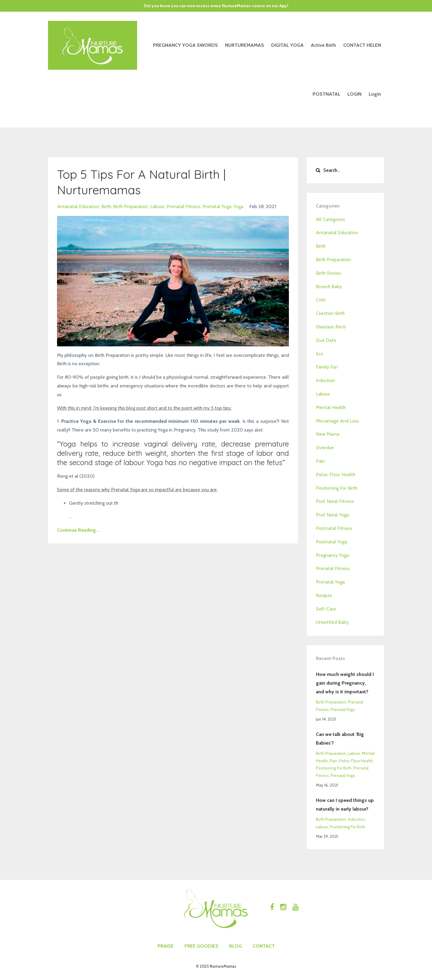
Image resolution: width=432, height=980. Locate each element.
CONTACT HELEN (362, 45)
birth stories (328, 273)
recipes (324, 595)
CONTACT (264, 946)
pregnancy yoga (332, 555)
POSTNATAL (326, 94)
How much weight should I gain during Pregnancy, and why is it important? (345, 683)
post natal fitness (335, 501)
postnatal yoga (331, 542)
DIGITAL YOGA (287, 45)
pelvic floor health (336, 475)
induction (325, 380)
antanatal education (78, 206)
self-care (326, 609)
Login (375, 94)
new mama (328, 434)
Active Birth (323, 45)
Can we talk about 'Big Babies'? (340, 739)
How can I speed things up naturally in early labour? (345, 805)
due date (326, 340)
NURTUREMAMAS (244, 45)
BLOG (235, 946)
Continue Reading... (78, 530)
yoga (238, 206)
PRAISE (166, 946)
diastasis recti (331, 327)
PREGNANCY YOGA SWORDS (185, 45)
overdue (325, 448)
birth (106, 206)
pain (320, 461)
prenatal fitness (183, 206)
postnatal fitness (334, 528)
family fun (327, 367)
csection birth (330, 313)
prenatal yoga (217, 206)
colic (321, 300)
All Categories (330, 219)
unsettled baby (332, 622)
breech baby (329, 287)
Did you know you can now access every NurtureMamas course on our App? (216, 6)
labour (157, 206)
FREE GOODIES (201, 946)
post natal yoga (332, 515)
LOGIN (354, 94)
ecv (319, 354)
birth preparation (131, 206)
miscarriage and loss (337, 421)
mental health (331, 407)
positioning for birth (337, 488)
